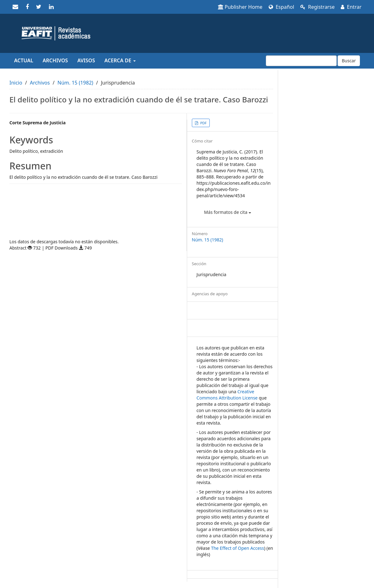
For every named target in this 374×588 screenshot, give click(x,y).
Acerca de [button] (120, 60)
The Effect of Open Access (237, 548)
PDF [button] (203, 123)
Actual (24, 60)
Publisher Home (240, 7)
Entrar (351, 7)
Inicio (16, 83)
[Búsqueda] (301, 61)
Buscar (349, 61)
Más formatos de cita (228, 212)
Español (281, 7)
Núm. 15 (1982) (75, 83)
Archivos (55, 60)
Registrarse (317, 7)
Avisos (86, 60)
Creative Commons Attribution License (227, 395)
